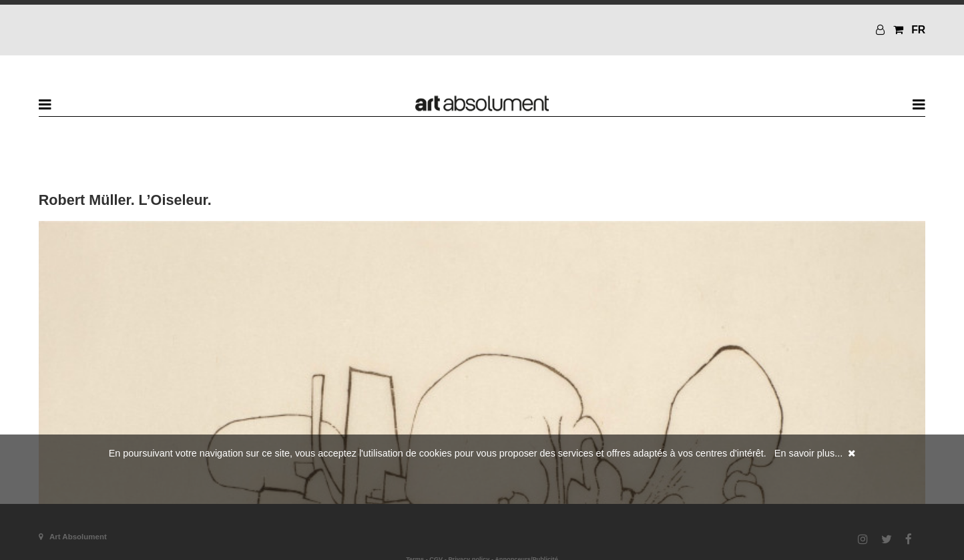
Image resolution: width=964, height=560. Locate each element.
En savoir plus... (808, 453)
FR (918, 30)
